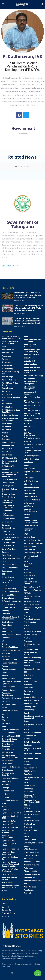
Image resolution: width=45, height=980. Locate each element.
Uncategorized (30, 840)
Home (4, 904)
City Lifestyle (7, 510)
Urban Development (32, 852)
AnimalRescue (7, 388)
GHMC (4, 727)
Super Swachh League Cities (32, 754)
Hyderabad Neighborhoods (8, 837)
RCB (25, 672)
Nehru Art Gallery (31, 547)
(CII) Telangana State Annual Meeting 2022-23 (11, 337)
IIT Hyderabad (7, 883)
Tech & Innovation (31, 786)
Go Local (5, 907)
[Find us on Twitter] (12, 973)
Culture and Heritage (10, 549)
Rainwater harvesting (32, 658)
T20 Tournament (30, 768)
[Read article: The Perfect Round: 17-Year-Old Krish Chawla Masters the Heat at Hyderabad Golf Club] (7, 321)
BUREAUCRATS (8, 466)
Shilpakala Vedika (31, 704)
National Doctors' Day (32, 540)
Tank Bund (28, 774)
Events (4, 644)
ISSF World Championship (30, 434)
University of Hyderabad (33, 843)
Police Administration (33, 632)
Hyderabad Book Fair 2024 (10, 817)
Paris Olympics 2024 (32, 601)
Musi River (28, 514)
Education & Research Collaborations (11, 618)
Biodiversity (7, 452)
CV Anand (6, 552)
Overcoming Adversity (33, 590)
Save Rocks (28, 691)
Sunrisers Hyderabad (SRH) (32, 749)
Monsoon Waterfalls (32, 500)
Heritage (5, 788)
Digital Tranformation (11, 592)
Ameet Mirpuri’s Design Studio (11, 384)
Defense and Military (10, 568)
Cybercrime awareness (11, 558)
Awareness (6, 439)
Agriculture (6, 362)
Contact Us (6, 910)
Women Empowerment (33, 881)
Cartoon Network (9, 483)
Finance (5, 675)
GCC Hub (5, 720)
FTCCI (4, 708)
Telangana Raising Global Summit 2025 (32, 801)
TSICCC (27, 833)
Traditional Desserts (32, 821)
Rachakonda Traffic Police (32, 653)
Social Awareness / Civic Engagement (33, 717)
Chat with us (32, 973)
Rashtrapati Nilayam (32, 669)
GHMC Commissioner (11, 730)
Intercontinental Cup (32, 397)
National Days (29, 537)
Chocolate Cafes (8, 494)
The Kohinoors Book (32, 811)
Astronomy (6, 427)
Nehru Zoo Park (30, 550)
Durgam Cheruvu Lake (11, 607)
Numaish (27, 572)
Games (5, 714)
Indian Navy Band (31, 364)
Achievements (7, 353)
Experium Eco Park (9, 660)
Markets (27, 465)
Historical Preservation (11, 800)
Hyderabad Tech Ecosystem (8, 853)
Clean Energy (7, 522)
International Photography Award (32, 409)
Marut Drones (29, 468)
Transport (28, 827)
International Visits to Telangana (33, 420)
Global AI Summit (9, 733)
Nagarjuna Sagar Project (30, 530)
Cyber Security (8, 555)
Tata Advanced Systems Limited (33, 778)
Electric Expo (7, 625)
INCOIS (5, 891)
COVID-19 (6, 531)
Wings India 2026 (30, 871)
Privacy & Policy (8, 913)
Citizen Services (8, 497)
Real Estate (28, 675)
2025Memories (8, 350)
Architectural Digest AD (11, 398)
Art (3, 401)
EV (3, 641)
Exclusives (6, 653)
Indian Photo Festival (32, 367)
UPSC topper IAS (31, 849)
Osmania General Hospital (31, 583)
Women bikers (30, 877)
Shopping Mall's (30, 707)
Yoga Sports (29, 890)
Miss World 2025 (30, 497)
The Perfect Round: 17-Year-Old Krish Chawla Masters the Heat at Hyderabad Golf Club (28, 321)
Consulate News (8, 528)
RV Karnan (28, 685)
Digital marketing (9, 589)
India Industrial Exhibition (30, 346)
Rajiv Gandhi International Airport (32, 662)
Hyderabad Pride (9, 841)
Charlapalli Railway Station (9, 490)
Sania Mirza (28, 688)
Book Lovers (7, 455)
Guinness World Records (8, 774)
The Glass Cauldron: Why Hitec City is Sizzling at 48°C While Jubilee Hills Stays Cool (29, 308)
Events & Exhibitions (10, 647)
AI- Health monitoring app (10, 373)
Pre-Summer (29, 638)
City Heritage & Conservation (8, 506)
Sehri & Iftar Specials (32, 700)
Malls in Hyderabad (31, 459)
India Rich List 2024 (31, 355)
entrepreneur (7, 638)
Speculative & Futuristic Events (33, 725)
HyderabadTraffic (9, 874)
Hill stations (7, 794)
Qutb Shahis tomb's (32, 649)
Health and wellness (10, 778)
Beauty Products (8, 442)
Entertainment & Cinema (11, 635)
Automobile (6, 430)
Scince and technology (33, 697)
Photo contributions (32, 619)
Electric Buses (7, 622)
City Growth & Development (7, 501)
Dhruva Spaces (8, 577)
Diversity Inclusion (9, 598)
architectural (7, 394)
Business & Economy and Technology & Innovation (10, 474)
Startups (27, 739)
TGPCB (27, 805)
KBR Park (27, 441)
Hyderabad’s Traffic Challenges (10, 870)
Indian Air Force (30, 358)
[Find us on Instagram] (3, 973)
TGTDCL (27, 808)
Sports (26, 729)
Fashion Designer (9, 669)
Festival (5, 672)
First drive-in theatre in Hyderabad (11, 683)
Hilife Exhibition (8, 791)
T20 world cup (30, 771)
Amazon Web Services (11, 380)
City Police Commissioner (8, 515)
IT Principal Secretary (32, 438)
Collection (6, 525)
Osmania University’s (32, 587)
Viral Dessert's (30, 859)
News (26, 561)
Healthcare (6, 781)
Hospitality (6, 807)
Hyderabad (6, 810)
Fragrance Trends (9, 704)
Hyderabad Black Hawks (11, 813)
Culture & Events (8, 543)
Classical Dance (8, 519)
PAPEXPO (28, 593)
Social (26, 713)
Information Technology (33, 376)
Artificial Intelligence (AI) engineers (10, 419)
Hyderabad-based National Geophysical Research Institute (10, 864)
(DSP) (4, 347)
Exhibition (6, 657)
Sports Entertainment (32, 733)
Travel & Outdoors (31, 830)
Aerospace (6, 359)
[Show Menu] (3, 4)
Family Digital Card (9, 663)
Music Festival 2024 (32, 526)
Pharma (27, 616)
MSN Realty (28, 506)
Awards (5, 436)
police (26, 629)
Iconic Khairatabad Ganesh (9, 878)
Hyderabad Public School (9, 845)
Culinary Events (8, 534)
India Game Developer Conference (33, 340)
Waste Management (32, 862)
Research (28, 678)
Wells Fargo (28, 868)
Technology (28, 789)
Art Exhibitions (8, 407)
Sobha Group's (30, 710)
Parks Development (32, 605)
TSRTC (27, 837)
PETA (26, 613)
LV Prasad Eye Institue (33, 456)
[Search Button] (42, 4)
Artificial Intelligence (10, 415)
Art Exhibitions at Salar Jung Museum (11, 411)
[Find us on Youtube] (17, 973)
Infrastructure (29, 379)
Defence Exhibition (9, 565)
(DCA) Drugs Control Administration (10, 342)
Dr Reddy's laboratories (11, 601)
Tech (26, 782)
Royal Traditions (30, 682)
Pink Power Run (30, 622)
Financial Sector (8, 679)
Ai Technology (7, 369)
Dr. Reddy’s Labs (8, 604)
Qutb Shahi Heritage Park (32, 645)
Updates (27, 846)
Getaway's (6, 723)
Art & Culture (7, 404)
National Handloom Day (33, 543)
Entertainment (7, 631)
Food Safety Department (12, 698)
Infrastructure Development (29, 388)
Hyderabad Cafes (9, 821)
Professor (28, 641)
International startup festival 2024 (32, 414)
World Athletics (30, 887)
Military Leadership (31, 487)
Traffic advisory (30, 824)
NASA (26, 534)
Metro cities (29, 478)
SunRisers (28, 745)
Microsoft (28, 484)
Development (7, 571)
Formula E (6, 701)
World (26, 884)
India (26, 336)
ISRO (26, 430)
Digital (4, 585)
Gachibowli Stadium (10, 711)
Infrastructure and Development (31, 383)
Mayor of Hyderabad (32, 472)
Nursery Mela (29, 579)
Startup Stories (30, 736)
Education (6, 614)
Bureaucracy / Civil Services (9, 462)
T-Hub (26, 762)
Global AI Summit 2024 (11, 736)
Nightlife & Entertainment (29, 565)
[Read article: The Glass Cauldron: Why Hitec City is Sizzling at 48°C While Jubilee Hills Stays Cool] (7, 308)
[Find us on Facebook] (21, 973)
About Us (5, 916)
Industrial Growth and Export (32, 371)
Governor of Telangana (11, 767)
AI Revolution (7, 365)
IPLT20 (27, 424)
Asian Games (7, 423)
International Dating (32, 405)
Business (5, 469)
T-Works (27, 765)
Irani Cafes (28, 427)
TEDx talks (28, 792)
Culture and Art (8, 546)
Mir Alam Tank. (30, 490)
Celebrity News (8, 486)
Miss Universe (29, 494)
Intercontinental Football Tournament (32, 401)
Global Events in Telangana (8, 745)
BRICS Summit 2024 (10, 458)
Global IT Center (8, 749)
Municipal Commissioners (30, 510)
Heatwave (6, 785)
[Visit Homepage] (22, 4)
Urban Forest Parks (32, 855)
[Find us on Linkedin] (7, 973)
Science (27, 694)
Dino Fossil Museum (10, 595)
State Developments (32, 742)
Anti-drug (6, 391)
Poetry (26, 625)
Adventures (6, 356)
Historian (6, 797)
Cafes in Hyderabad (10, 480)
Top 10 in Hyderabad (32, 815)
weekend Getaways (31, 865)
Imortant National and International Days (11, 887)
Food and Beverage (10, 690)
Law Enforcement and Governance (32, 452)
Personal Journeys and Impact (33, 609)
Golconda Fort (8, 761)
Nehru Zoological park (33, 553)
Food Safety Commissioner (8, 694)
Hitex (4, 803)
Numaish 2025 (29, 576)
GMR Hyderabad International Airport (10, 756)
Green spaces (7, 770)
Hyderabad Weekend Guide (10, 858)
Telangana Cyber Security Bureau (30, 796)
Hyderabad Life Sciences (8, 831)
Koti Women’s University (33, 444)
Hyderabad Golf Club (10, 827)
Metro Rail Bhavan (31, 481)
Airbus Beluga (7, 377)
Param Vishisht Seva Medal (32, 597)
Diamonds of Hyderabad (7, 581)
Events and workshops (11, 650)
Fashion (5, 666)
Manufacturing (30, 462)
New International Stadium (31, 557)
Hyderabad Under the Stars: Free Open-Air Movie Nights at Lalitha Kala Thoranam (28, 295)
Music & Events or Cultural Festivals (31, 522)
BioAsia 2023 (7, 449)
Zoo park (28, 893)
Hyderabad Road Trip (10, 849)
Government (7, 764)
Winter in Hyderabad (32, 874)
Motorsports (29, 503)
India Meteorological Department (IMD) (32, 351)
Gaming (5, 717)
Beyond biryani (8, 445)
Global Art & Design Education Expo (10, 740)
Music (26, 518)
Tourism (27, 818)
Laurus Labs (29, 448)
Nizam (26, 569)
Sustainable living (31, 758)
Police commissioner (33, 635)
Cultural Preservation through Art (10, 539)
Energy (5, 628)
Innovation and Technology (30, 393)
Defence (5, 562)
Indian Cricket (29, 361)
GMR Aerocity (7, 752)
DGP (4, 574)
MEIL (26, 475)
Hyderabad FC (7, 824)
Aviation (5, 433)
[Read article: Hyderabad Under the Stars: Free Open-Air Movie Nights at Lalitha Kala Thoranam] (7, 296)
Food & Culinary (8, 687)
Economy (6, 611)
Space (26, 721)
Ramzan (27, 666)
